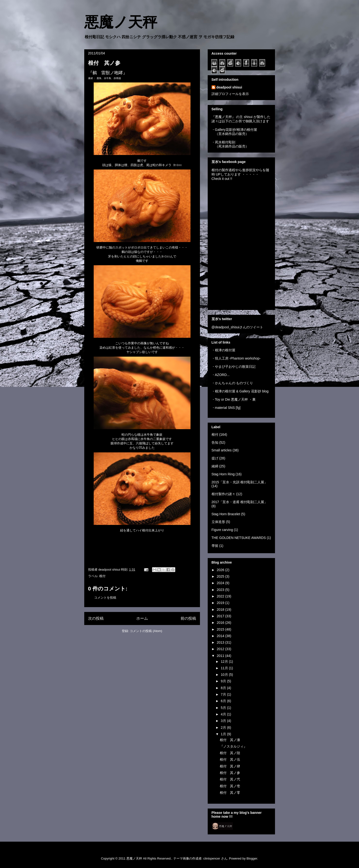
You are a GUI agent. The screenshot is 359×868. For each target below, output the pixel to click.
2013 (221, 642)
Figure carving (222, 530)
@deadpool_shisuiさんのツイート (237, 327)
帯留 (215, 546)
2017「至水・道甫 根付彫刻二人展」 (240, 502)
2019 (221, 603)
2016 (221, 623)
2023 (221, 590)
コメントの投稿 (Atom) (146, 631)
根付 (102, 576)
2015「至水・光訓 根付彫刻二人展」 (240, 482)
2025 (221, 576)
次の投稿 (96, 618)
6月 (224, 701)
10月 (225, 675)
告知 (215, 442)
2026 (221, 570)
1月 (224, 734)
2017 (221, 616)
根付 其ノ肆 (230, 766)
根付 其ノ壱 (230, 786)
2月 (224, 728)
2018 (221, 610)
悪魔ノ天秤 (121, 22)
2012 (221, 649)
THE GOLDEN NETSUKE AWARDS (239, 538)
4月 (224, 714)
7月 (224, 694)
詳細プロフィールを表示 (230, 94)
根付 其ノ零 (230, 793)
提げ (215, 458)
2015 (221, 629)
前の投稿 (188, 618)
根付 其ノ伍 (230, 759)
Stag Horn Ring (223, 474)
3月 (224, 721)
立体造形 (218, 522)
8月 (224, 688)
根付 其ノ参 (230, 773)
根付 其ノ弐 (230, 779)
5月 (224, 708)
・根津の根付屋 (223, 350)
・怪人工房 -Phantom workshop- (236, 358)
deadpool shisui (229, 87)
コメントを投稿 (105, 598)
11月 (225, 668)
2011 (221, 656)
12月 (225, 662)
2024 (221, 583)
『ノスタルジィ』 (233, 746)
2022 (221, 596)
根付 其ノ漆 (230, 740)
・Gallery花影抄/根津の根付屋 (234, 130)
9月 (224, 681)
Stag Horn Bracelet (226, 514)
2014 (221, 636)
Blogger (252, 858)
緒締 (215, 466)
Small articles (222, 450)
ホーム (142, 618)
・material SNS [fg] (226, 408)
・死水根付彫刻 (223, 142)
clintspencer (212, 858)
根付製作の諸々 (223, 494)
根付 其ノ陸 (230, 753)
